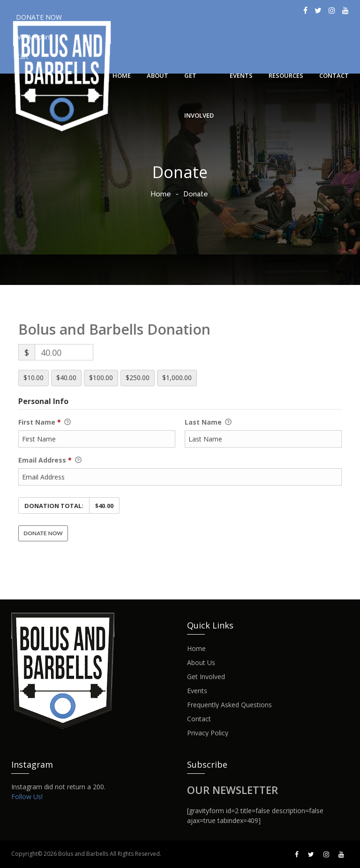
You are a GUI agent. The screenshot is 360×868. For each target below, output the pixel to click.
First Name (45, 422)
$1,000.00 (177, 378)
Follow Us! (27, 797)
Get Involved (199, 83)
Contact (334, 75)
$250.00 (138, 378)
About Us (201, 663)
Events (241, 75)
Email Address (50, 460)
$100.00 (101, 378)
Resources (286, 75)
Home (122, 75)
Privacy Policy (208, 733)
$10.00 (34, 378)
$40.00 (66, 378)
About (157, 75)
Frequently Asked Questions (229, 705)
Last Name (208, 422)
